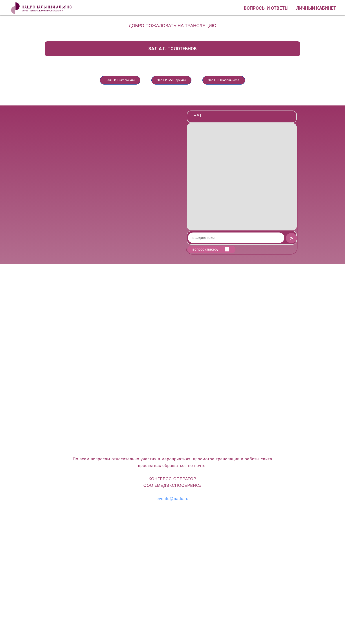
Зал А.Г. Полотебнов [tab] (173, 49)
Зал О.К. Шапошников (234, 81)
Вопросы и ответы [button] (266, 8)
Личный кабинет (316, 8)
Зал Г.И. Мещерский (172, 81)
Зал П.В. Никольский (110, 81)
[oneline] (236, 240)
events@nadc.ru (172, 501)
